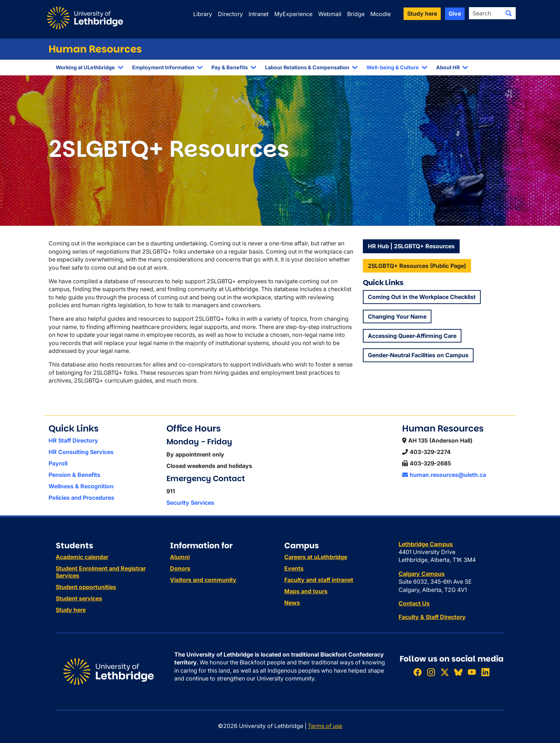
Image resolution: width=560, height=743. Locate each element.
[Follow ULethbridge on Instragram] (431, 672)
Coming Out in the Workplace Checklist (422, 297)
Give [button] (455, 14)
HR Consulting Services (81, 452)
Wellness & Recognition (81, 486)
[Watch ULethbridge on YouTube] (472, 672)
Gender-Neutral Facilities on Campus (418, 355)
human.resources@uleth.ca (444, 475)
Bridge (356, 14)
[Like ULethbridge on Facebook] (417, 672)
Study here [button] (422, 14)
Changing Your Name (397, 316)
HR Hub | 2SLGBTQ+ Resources (411, 246)
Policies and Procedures (81, 498)
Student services (79, 598)
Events (294, 568)
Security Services (190, 503)
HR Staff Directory (73, 440)
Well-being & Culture (393, 67)
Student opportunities (86, 587)
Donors (180, 568)
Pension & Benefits (74, 475)
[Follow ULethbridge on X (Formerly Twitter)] (445, 672)
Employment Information (163, 67)
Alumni (180, 557)
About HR (448, 67)
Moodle (381, 14)
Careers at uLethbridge (316, 557)
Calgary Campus (422, 574)
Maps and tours (306, 591)
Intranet (259, 14)
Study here (71, 610)
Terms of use (325, 726)
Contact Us (414, 603)
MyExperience (293, 14)
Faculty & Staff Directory (432, 617)
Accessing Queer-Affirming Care (412, 336)
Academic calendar (82, 557)
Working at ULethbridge (85, 67)
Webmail (330, 14)
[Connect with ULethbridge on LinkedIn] (485, 672)
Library (203, 14)
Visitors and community (203, 580)
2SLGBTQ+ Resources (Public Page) (417, 266)
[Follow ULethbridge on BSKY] (458, 672)
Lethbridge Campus (426, 544)
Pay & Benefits (230, 67)
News (292, 603)
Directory (230, 14)
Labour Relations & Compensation (307, 67)
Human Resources (95, 49)
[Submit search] (509, 13)
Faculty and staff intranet (319, 580)
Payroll (58, 463)
